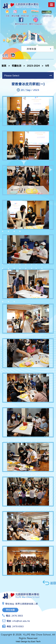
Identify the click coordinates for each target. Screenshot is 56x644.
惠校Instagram (36, 21)
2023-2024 (33, 66)
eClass (35, 13)
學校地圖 (10, 610)
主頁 (7, 13)
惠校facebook (21, 21)
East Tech (36, 641)
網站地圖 (15, 13)
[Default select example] (37, 49)
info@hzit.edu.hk (21, 621)
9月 (47, 66)
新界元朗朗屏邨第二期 (27, 604)
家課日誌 (25, 13)
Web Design (22, 641)
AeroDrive (47, 14)
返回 (49, 583)
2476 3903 (17, 616)
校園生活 (17, 66)
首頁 (4, 66)
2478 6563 (18, 626)
